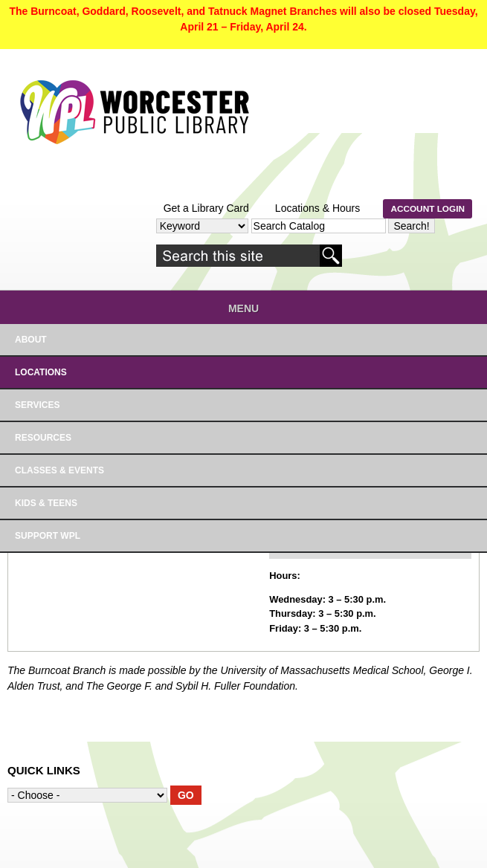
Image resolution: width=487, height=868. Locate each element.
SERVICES (37, 405)
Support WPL (48, 536)
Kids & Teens (46, 503)
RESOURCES (43, 438)
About (31, 340)
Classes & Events (59, 470)
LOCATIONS (41, 372)
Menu (243, 308)
